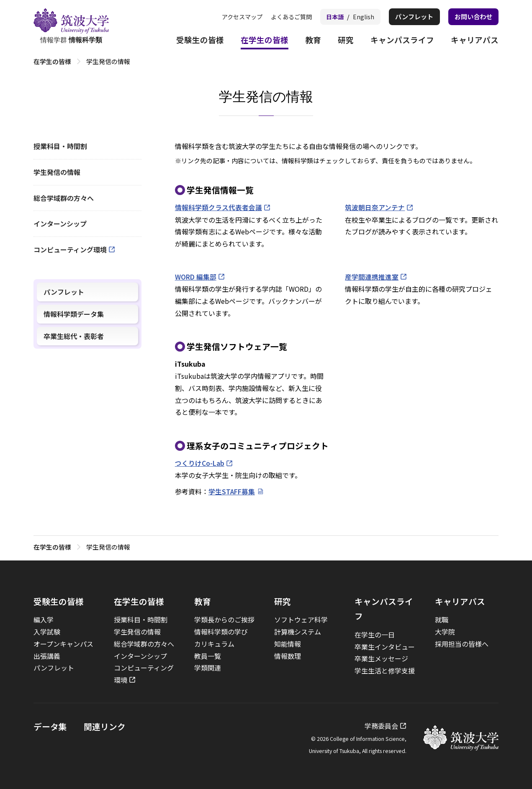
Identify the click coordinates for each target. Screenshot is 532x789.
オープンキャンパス (63, 643)
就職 (442, 619)
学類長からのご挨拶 (224, 619)
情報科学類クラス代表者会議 (218, 207)
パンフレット (410, 17)
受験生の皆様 (189, 41)
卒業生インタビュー (385, 646)
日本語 (328, 17)
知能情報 (288, 643)
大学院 (445, 631)
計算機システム (298, 631)
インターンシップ (60, 224)
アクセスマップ (229, 17)
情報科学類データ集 (74, 314)
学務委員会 (381, 725)
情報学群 (71, 27)
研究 (339, 41)
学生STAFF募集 (232, 491)
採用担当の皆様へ (462, 643)
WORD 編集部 (196, 276)
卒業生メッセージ (381, 658)
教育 (306, 41)
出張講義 (47, 655)
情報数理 (288, 655)
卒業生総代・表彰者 (74, 336)
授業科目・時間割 (60, 146)
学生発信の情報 (57, 172)
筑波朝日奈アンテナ (375, 207)
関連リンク (105, 726)
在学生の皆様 (256, 41)
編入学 (44, 619)
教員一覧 (208, 655)
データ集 (50, 726)
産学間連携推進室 (372, 276)
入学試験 (47, 631)
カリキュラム (214, 643)
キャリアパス (473, 41)
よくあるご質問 (281, 17)
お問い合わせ (472, 17)
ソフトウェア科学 (301, 619)
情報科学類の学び (221, 631)
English (357, 17)
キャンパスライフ (398, 41)
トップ (43, 61)
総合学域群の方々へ (64, 198)
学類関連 (208, 667)
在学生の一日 (375, 634)
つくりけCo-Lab (200, 463)
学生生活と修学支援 (385, 670)
